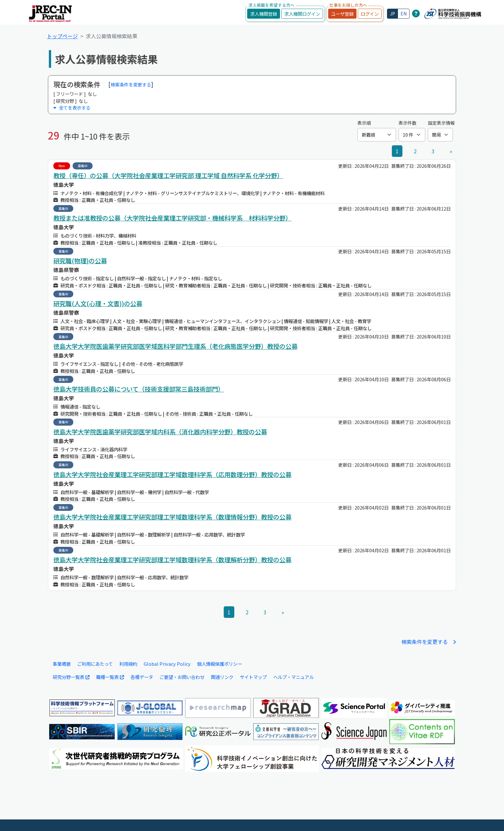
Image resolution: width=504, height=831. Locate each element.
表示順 (364, 123)
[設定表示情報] (440, 135)
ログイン (370, 14)
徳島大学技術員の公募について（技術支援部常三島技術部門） (139, 389)
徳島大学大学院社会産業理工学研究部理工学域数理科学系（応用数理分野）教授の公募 (172, 474)
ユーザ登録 (342, 14)
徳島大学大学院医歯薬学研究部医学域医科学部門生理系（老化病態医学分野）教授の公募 (175, 346)
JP (392, 14)
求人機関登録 (264, 14)
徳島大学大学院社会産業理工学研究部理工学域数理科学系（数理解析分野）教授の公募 (172, 560)
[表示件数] (412, 135)
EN (404, 14)
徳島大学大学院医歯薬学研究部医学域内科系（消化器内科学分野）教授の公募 (160, 432)
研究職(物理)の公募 (80, 261)
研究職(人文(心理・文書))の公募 (98, 303)
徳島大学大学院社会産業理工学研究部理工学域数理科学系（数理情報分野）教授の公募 (172, 517)
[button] (252, 108)
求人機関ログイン (302, 14)
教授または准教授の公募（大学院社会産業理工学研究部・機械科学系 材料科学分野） (172, 218)
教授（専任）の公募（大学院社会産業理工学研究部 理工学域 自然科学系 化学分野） (168, 176)
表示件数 (408, 123)
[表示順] (377, 135)
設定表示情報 (441, 123)
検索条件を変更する (131, 84)
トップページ (62, 36)
